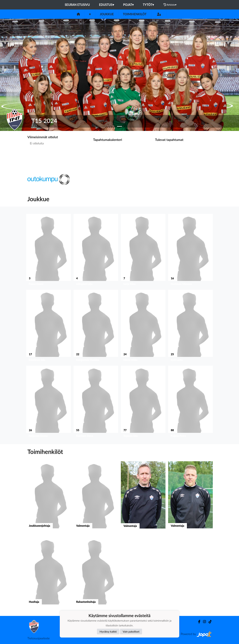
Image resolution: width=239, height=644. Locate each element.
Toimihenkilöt (135, 14)
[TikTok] (209, 622)
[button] (18, 75)
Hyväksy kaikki (108, 631)
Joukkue (107, 14)
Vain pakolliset (131, 631)
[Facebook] (198, 622)
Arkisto (170, 5)
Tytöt (148, 5)
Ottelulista (36, 156)
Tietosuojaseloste (39, 638)
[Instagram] (203, 622)
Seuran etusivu (77, 5)
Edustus (106, 5)
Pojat (128, 5)
